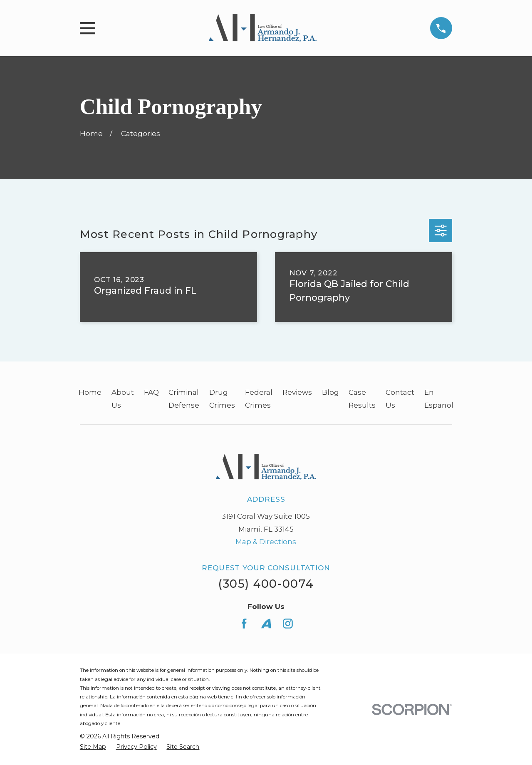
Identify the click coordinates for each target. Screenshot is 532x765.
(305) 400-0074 (266, 584)
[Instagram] (288, 624)
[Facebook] (244, 624)
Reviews (297, 392)
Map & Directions (266, 542)
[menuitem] (93, 747)
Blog (330, 392)
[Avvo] (266, 624)
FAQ (151, 392)
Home (90, 392)
